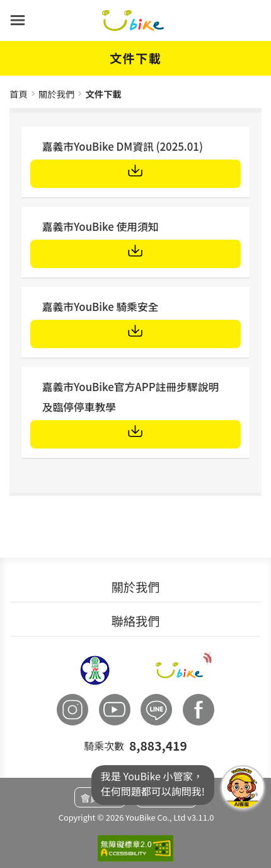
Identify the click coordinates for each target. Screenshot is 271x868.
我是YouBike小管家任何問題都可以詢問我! (243, 787)
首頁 (19, 94)
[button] (18, 20)
